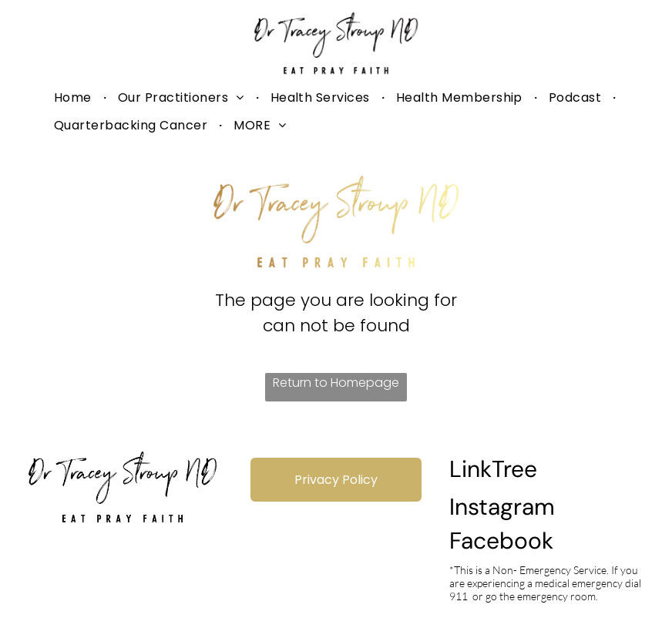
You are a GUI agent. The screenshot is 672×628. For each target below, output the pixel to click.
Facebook (501, 541)
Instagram (502, 507)
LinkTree (493, 469)
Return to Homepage (336, 383)
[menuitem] (74, 97)
